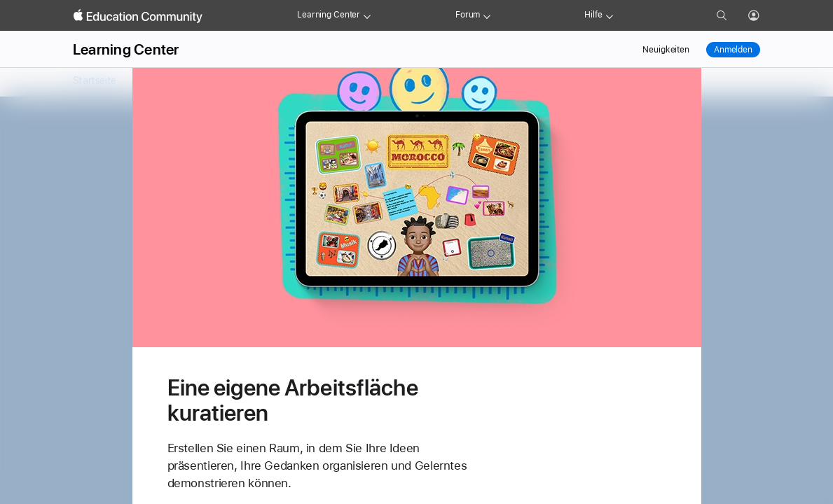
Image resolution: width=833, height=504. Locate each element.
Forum (468, 15)
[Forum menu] (487, 15)
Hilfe (593, 15)
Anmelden (733, 50)
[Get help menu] (610, 15)
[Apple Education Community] (138, 16)
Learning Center (329, 15)
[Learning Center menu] (367, 15)
